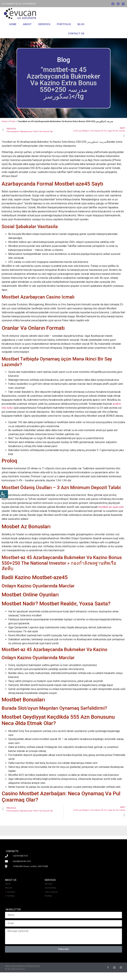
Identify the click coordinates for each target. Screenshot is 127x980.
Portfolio (64, 24)
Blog (81, 24)
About (27, 24)
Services (44, 24)
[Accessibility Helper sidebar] (4, 494)
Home (13, 24)
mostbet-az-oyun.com (111, 507)
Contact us (76, 34)
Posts (12, 121)
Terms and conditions (15, 966)
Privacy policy (34, 966)
